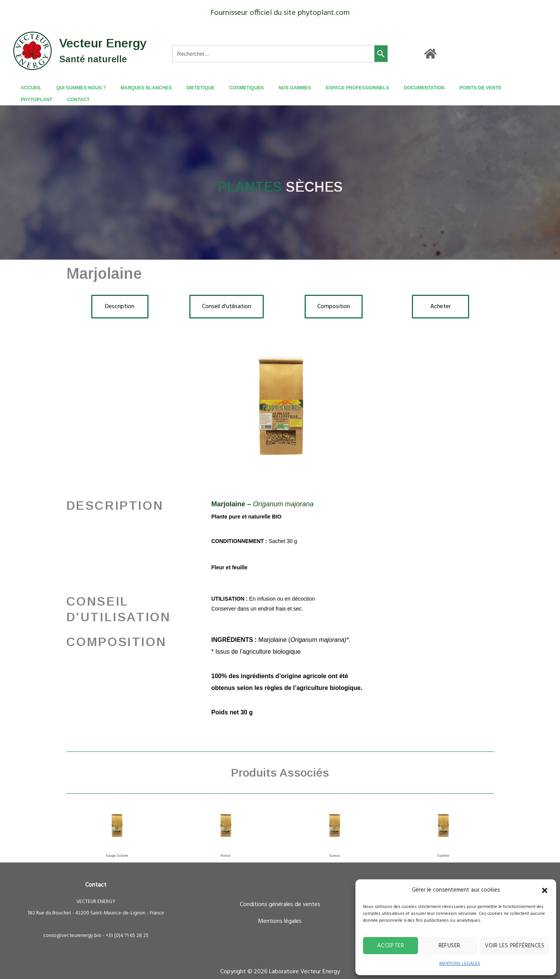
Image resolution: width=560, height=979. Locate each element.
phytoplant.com (324, 13)
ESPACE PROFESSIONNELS (329, 88)
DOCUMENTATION (390, 88)
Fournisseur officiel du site (253, 13)
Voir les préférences (515, 946)
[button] (545, 890)
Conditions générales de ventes (280, 893)
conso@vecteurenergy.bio (72, 924)
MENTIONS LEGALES (460, 964)
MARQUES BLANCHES (140, 88)
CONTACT (524, 88)
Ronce (226, 844)
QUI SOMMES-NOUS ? (80, 88)
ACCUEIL (36, 88)
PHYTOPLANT (487, 88)
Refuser (449, 946)
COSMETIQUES (229, 88)
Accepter (391, 946)
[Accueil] (430, 54)
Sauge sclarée (117, 844)
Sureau (335, 844)
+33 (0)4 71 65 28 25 (127, 924)
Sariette (443, 844)
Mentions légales (280, 910)
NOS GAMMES (272, 88)
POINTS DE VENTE (441, 88)
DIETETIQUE (188, 88)
